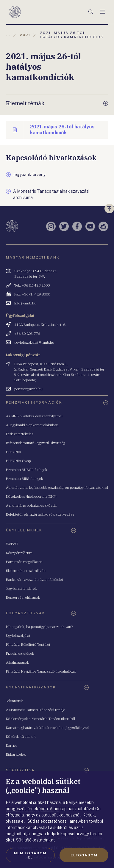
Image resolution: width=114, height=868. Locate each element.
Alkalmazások (18, 662)
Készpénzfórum (19, 553)
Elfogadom (84, 855)
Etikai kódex (16, 754)
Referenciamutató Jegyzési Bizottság (36, 443)
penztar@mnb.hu (28, 389)
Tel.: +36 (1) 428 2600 (32, 285)
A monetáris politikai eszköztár (32, 505)
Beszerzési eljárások (23, 597)
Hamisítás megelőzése (24, 562)
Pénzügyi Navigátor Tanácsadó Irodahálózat (41, 671)
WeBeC (12, 544)
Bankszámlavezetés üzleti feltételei (34, 580)
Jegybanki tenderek (21, 588)
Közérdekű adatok (21, 736)
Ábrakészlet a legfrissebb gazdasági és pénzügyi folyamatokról (57, 487)
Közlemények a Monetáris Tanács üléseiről (40, 719)
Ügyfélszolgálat (18, 636)
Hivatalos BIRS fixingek (25, 479)
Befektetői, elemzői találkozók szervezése (40, 514)
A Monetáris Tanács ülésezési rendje (36, 710)
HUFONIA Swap (18, 461)
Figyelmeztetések (20, 653)
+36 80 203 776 (27, 333)
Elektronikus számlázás (26, 571)
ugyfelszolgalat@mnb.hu (34, 342)
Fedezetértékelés (20, 434)
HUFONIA (14, 452)
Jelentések (14, 701)
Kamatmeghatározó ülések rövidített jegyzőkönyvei (47, 728)
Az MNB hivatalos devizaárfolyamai (34, 416)
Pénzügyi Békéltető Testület (28, 644)
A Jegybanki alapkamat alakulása (32, 425)
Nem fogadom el (30, 855)
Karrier (12, 745)
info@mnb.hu (25, 303)
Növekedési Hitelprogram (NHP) (31, 496)
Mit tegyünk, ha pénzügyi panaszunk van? (39, 627)
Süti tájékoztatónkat (35, 840)
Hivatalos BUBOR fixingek (27, 470)
